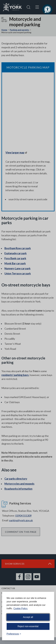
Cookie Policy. (21, 608)
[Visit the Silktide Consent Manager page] (48, 634)
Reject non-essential (28, 626)
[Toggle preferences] (14, 634)
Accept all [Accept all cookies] (28, 617)
